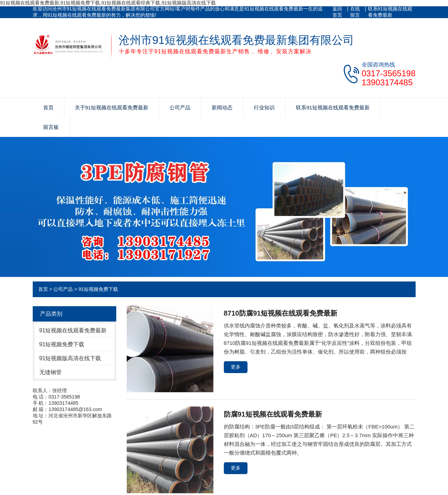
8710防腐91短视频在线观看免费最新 (281, 313)
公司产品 (180, 107)
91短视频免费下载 (98, 289)
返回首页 (337, 12)
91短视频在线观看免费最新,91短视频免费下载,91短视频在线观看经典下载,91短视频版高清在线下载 (108, 3)
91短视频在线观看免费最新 (73, 330)
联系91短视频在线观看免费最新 (390, 12)
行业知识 (264, 107)
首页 (48, 107)
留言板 (51, 127)
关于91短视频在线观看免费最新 (112, 107)
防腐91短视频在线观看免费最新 (273, 414)
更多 (236, 367)
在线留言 (355, 12)
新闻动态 (222, 107)
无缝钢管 (50, 372)
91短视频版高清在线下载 (70, 358)
